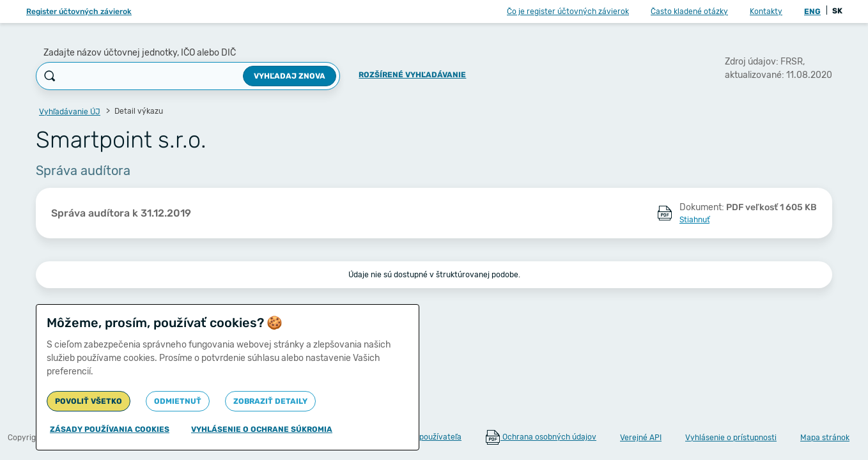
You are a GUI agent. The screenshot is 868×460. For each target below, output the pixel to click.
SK (837, 11)
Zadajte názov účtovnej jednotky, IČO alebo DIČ (140, 53)
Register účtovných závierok (79, 11)
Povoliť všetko (89, 401)
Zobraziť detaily (270, 401)
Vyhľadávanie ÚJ (70, 112)
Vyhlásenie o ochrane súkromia (262, 429)
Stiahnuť (694, 220)
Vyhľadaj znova (290, 76)
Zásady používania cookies (110, 429)
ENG (812, 11)
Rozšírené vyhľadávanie (412, 75)
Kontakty (766, 11)
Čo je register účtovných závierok (568, 11)
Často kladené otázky (689, 11)
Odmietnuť (178, 401)
